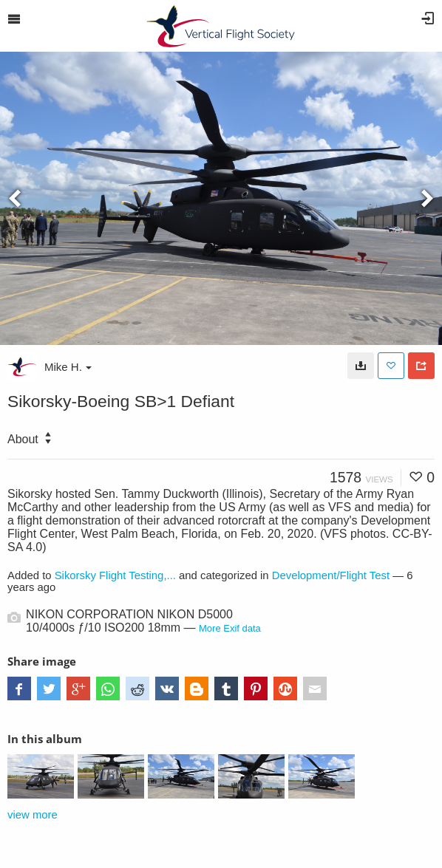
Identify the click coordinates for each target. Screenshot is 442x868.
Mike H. (68, 367)
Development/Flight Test (331, 575)
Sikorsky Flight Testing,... (115, 575)
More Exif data (230, 628)
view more (33, 815)
